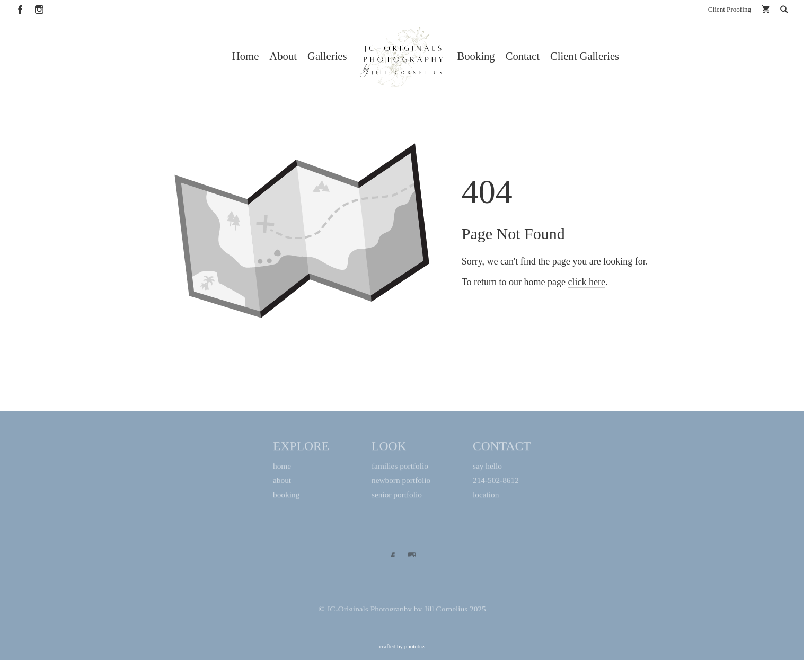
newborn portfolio (401, 483)
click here (586, 323)
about (282, 483)
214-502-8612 (496, 483)
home (282, 468)
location (486, 497)
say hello (487, 468)
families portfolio (400, 468)
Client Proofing (730, 9)
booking (286, 497)
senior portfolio (397, 497)
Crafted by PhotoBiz (402, 646)
